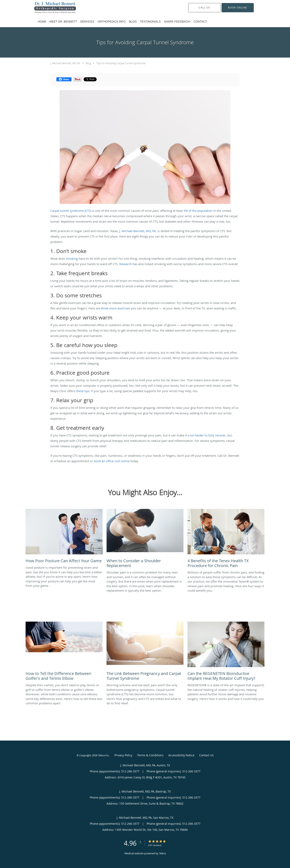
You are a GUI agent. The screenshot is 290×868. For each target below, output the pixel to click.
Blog (88, 63)
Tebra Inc (104, 755)
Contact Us (206, 755)
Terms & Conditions (150, 755)
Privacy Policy (123, 755)
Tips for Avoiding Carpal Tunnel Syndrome (121, 63)
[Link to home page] (49, 8)
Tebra (162, 853)
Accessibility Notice (181, 755)
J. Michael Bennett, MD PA (65, 63)
